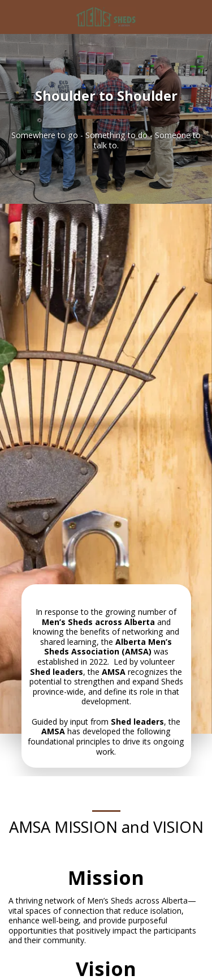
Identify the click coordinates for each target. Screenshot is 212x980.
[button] (12, 16)
